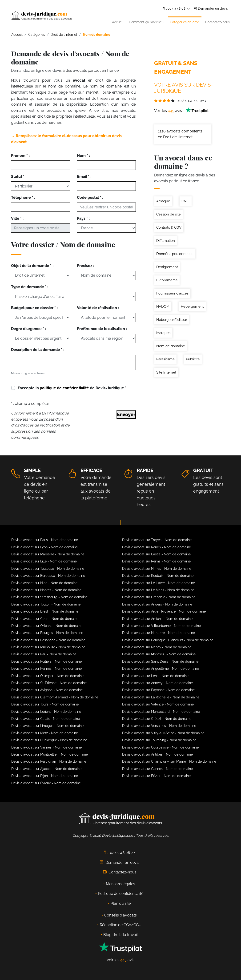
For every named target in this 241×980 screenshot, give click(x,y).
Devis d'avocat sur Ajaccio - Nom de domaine (46, 769)
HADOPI (163, 307)
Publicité (193, 359)
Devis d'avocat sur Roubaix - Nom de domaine (158, 576)
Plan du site (121, 903)
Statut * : (19, 177)
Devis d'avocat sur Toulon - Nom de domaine (46, 604)
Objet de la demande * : (32, 266)
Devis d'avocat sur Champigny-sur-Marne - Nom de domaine (169, 761)
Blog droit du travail (120, 935)
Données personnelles (175, 254)
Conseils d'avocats (120, 915)
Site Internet (166, 372)
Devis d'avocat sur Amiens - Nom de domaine (157, 619)
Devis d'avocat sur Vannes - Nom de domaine (46, 747)
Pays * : (83, 218)
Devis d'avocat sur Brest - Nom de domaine (45, 611)
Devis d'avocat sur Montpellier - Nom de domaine (50, 754)
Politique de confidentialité (121, 894)
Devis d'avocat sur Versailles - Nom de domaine (159, 726)
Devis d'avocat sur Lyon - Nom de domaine (44, 547)
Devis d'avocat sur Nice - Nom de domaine (44, 583)
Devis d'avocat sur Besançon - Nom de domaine (48, 640)
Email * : (84, 177)
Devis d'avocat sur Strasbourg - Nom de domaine (49, 597)
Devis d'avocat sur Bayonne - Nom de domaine (158, 690)
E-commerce (167, 280)
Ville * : (17, 218)
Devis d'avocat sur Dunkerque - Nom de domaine (49, 740)
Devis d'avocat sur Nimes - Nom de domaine (157, 569)
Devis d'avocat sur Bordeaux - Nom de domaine (48, 576)
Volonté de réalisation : (98, 308)
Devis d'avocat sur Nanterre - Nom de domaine (159, 633)
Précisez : (86, 266)
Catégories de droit (185, 22)
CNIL (186, 201)
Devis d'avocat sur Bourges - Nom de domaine (47, 633)
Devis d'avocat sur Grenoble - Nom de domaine (159, 597)
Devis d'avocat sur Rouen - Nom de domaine (157, 547)
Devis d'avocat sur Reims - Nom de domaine (156, 561)
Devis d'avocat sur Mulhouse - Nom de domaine (48, 647)
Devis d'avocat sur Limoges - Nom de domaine (47, 726)
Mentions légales (120, 884)
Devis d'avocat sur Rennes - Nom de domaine (46, 669)
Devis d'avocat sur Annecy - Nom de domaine (157, 683)
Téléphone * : (23, 197)
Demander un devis (211, 8)
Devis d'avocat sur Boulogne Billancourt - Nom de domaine (168, 640)
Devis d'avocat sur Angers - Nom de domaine (157, 604)
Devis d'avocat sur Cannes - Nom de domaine (157, 769)
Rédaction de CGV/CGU (121, 925)
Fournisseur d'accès (172, 293)
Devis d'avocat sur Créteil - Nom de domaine (157, 719)
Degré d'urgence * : (28, 329)
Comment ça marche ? (147, 22)
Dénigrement (167, 267)
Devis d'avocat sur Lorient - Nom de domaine (46, 712)
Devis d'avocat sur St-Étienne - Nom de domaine (49, 683)
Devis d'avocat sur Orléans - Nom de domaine (47, 626)
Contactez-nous (217, 22)
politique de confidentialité (64, 388)
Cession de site (169, 214)
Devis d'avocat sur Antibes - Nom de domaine (157, 754)
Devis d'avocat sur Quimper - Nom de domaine (47, 676)
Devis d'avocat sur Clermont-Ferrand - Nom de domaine (55, 697)
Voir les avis (181, 111)
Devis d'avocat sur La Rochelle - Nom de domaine (161, 697)
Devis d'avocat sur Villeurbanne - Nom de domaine (161, 626)
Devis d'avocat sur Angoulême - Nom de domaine (161, 669)
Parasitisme (165, 359)
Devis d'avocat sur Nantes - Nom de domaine (46, 590)
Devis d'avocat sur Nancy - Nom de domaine (157, 647)
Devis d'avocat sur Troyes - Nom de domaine (157, 540)
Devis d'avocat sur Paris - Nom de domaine (45, 540)
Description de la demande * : (38, 350)
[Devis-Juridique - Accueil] (52, 16)
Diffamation (166, 241)
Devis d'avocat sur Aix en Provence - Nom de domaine (164, 611)
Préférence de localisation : (102, 329)
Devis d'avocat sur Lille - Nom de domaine (44, 561)
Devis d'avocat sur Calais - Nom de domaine (46, 719)
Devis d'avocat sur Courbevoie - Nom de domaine (160, 747)
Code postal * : (90, 197)
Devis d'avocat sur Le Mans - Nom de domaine (158, 590)
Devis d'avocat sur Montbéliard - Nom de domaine (161, 712)
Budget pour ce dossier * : (34, 308)
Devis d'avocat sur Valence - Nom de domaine (158, 704)
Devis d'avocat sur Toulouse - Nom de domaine (48, 569)
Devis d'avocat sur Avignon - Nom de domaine (47, 690)
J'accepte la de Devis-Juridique (72, 388)
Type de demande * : (30, 287)
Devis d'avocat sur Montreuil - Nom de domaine (159, 654)
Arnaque (163, 201)
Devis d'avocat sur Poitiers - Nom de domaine (46, 661)
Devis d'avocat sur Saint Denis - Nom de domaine (160, 661)
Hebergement (192, 307)
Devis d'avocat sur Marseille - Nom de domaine (48, 554)
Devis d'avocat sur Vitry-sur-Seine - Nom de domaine (163, 733)
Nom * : (83, 156)
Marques (163, 333)
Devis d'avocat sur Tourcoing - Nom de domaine (159, 740)
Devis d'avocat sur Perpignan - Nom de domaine (49, 761)
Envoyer (126, 414)
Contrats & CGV (169, 227)
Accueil (118, 22)
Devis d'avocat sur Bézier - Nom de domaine (156, 776)
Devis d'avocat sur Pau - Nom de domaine (44, 654)
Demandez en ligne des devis (36, 70)
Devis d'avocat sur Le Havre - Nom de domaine (159, 583)
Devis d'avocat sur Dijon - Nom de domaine (45, 776)
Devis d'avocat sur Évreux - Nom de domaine (46, 783)
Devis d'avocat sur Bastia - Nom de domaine (156, 554)
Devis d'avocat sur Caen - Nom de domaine (45, 619)
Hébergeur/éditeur (172, 320)
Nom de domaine (171, 346)
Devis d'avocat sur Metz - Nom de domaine (45, 733)
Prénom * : (20, 156)
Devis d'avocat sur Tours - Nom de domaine (45, 704)
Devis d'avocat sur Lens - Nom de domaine (155, 676)
